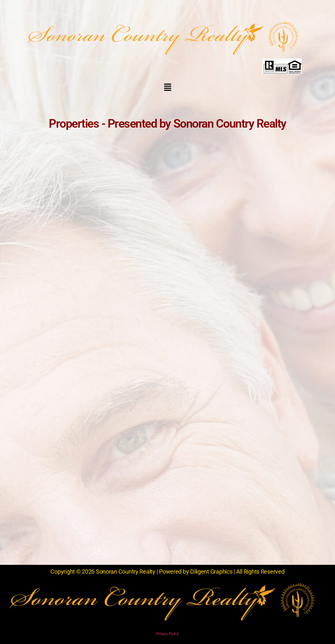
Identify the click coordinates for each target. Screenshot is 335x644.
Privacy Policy (167, 634)
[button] (167, 88)
